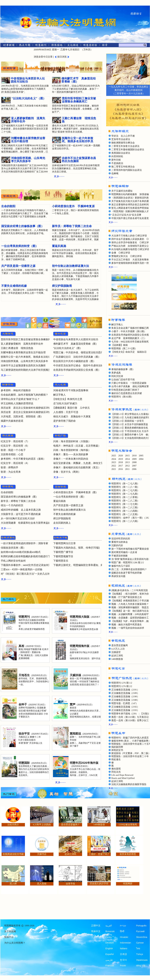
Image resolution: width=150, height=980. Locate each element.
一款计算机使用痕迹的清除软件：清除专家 (24, 543)
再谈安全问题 (118, 576)
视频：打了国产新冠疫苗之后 (127, 597)
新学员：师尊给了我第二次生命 (18, 501)
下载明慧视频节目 (63, 556)
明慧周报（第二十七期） (124, 348)
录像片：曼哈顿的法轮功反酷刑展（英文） (77, 467)
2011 (127, 469)
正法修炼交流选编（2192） (125, 707)
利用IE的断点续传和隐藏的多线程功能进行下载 (27, 556)
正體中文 (96, 926)
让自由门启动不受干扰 (123, 380)
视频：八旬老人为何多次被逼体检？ (130, 604)
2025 (114, 456)
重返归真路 (60, 501)
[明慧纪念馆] (90, 46)
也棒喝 (115, 173)
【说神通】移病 (120, 345)
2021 (114, 469)
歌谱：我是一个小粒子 (13, 450)
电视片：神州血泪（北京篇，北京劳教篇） (77, 446)
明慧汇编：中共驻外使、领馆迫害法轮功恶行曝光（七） (84, 352)
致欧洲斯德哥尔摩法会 (123, 143)
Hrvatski (124, 937)
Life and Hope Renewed (122, 775)
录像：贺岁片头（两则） (67, 472)
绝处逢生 (116, 759)
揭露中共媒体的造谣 (12, 421)
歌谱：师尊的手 (10, 467)
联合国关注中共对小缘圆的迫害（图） (74, 361)
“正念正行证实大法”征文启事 (126, 215)
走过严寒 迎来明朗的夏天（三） (129, 338)
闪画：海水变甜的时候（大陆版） (72, 441)
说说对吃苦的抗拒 (121, 539)
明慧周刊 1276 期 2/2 (122, 686)
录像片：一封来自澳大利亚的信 (71, 459)
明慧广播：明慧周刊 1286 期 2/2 (128, 563)
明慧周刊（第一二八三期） (125, 507)
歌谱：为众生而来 (11, 472)
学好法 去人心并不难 (123, 136)
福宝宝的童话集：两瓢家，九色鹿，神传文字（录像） (83, 463)
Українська (142, 960)
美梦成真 (116, 373)
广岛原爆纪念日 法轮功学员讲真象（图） (77, 357)
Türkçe (140, 954)
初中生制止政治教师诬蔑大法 (69, 510)
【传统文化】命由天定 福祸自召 (129, 352)
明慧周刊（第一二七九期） (125, 494)
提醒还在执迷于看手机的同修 (127, 573)
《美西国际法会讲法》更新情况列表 (130, 198)
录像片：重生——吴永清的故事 (71, 454)
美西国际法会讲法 (121, 153)
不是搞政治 (117, 163)
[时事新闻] (8, 46)
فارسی (109, 960)
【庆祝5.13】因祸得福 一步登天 (128, 421)
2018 (121, 462)
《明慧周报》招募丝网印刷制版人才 (130, 211)
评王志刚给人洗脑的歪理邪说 (17, 403)
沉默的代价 (117, 545)
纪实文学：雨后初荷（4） (15, 463)
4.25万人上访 (118, 649)
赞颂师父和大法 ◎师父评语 (127, 256)
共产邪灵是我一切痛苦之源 (68, 505)
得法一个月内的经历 (12, 505)
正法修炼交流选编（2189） (125, 693)
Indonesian (125, 943)
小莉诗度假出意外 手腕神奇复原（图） (76, 492)
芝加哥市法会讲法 (121, 139)
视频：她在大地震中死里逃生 (127, 625)
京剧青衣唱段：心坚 (12, 454)
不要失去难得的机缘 (64, 514)
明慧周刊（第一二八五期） (125, 514)
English (109, 948)
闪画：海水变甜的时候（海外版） (72, 450)
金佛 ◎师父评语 (121, 253)
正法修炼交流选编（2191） (125, 690)
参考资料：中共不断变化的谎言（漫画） (23, 459)
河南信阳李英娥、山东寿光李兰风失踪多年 (24, 361)
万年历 (87, 50)
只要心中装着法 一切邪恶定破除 (129, 383)
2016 (121, 469)
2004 (141, 459)
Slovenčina (142, 937)
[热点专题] (25, 46)
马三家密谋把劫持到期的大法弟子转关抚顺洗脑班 (28, 370)
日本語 (123, 954)
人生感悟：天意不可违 (66, 412)
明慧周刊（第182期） (122, 397)
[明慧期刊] (41, 46)
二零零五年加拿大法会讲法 (125, 146)
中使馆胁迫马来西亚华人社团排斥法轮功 (76, 339)
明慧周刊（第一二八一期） (125, 487)
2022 (114, 466)
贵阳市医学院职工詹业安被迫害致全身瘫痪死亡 (27, 339)
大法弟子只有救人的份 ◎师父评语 (129, 236)
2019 (121, 459)
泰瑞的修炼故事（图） (123, 369)
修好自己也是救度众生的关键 (127, 393)
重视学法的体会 (120, 542)
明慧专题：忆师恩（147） (125, 703)
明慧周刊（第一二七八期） (125, 484)
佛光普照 (116, 769)
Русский (140, 931)
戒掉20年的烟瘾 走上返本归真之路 (21, 510)
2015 (127, 456)
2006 (134, 469)
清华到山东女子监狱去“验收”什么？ (20, 399)
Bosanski (110, 931)
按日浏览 (62, 57)
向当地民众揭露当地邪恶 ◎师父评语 (130, 249)
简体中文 (96, 931)
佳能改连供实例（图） (13, 548)
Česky (109, 937)
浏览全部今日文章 (43, 57)
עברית (123, 926)
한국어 (123, 960)
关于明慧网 (10, 932)
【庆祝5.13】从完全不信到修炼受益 (130, 424)
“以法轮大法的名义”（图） (68, 348)
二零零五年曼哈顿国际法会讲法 (128, 150)
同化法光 (116, 772)
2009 (134, 459)
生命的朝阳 (7, 492)
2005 (141, 456)
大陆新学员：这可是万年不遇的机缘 (21, 514)
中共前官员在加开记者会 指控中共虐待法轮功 (79, 365)
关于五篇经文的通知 (122, 191)
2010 (134, 456)
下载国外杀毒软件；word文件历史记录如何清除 (27, 565)
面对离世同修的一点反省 (124, 552)
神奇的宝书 (117, 750)
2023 (114, 462)
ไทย (138, 948)
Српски (140, 943)
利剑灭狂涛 (117, 376)
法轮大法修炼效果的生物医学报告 (129, 784)
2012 (127, 466)
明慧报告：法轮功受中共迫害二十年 (130, 756)
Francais (110, 966)
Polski (123, 966)
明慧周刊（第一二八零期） (125, 497)
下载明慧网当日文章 (64, 543)
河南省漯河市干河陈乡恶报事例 (71, 390)
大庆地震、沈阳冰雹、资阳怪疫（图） (22, 416)
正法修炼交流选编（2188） (125, 700)
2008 (134, 462)
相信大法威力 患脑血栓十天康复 (72, 416)
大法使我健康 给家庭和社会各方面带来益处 (26, 523)
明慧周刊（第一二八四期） (125, 511)
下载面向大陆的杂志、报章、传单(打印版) (77, 548)
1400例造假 (117, 659)
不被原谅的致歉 (120, 556)
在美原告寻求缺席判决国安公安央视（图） (77, 370)
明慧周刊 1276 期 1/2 (122, 683)
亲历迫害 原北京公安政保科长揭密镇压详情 (26, 412)
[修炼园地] (57, 46)
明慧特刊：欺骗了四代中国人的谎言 (130, 738)
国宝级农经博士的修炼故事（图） (19, 497)
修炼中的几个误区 (121, 566)
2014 (127, 459)
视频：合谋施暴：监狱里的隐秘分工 (130, 618)
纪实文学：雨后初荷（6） (15, 446)
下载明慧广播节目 (63, 552)
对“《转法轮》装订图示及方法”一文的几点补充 (27, 574)
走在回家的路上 (62, 523)
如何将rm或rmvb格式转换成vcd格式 (21, 552)
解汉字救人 (60, 395)
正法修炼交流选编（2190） (125, 696)
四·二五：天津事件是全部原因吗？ (129, 569)
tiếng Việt (141, 966)
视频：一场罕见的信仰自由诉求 (128, 628)
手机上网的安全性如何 (13, 561)
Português (141, 926)
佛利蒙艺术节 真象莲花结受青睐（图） (76, 344)
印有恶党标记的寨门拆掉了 (125, 390)
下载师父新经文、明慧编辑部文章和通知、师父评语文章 (84, 565)
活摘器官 (116, 652)
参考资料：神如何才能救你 (16, 390)
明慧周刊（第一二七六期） (125, 490)
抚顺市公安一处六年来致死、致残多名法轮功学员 (28, 357)
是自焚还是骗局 (120, 645)
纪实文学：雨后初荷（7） (15, 441)
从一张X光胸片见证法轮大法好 (18, 518)
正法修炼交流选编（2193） (125, 710)
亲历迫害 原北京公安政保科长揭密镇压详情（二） (29, 408)
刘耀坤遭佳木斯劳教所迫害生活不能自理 (23, 352)
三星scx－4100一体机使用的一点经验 (22, 569)
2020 (121, 456)
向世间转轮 (117, 156)
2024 (114, 459)
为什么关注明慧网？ (15, 943)
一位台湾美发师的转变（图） (69, 497)
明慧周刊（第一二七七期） (125, 504)
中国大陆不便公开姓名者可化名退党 (130, 218)
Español (110, 954)
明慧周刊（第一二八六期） (125, 521)
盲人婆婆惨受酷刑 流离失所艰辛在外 (22, 344)
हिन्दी (122, 931)
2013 (127, 462)
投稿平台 (9, 937)
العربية (109, 926)
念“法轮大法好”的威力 (65, 403)
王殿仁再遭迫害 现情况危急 (17, 348)
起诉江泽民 (117, 656)
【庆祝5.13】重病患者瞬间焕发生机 (130, 428)
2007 (134, 466)
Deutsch (110, 943)
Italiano (124, 948)
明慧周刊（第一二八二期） (125, 501)
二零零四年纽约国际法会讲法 (127, 170)
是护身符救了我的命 (64, 421)
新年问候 (116, 160)
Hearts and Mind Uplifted (123, 778)
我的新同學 (117, 747)
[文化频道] (73, 46)
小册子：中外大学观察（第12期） (129, 331)
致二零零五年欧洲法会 (123, 167)
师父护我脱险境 (62, 518)
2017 (121, 466)
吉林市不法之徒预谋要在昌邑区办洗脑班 (23, 365)
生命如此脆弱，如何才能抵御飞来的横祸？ (24, 395)
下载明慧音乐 (61, 561)
